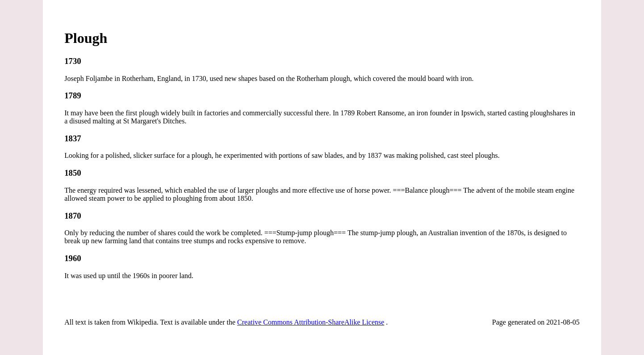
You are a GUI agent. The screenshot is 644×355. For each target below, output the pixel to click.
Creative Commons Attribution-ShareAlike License (311, 322)
